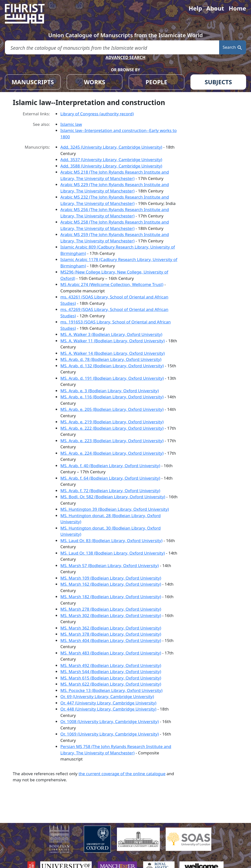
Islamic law (71, 124)
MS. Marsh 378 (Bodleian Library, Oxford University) (111, 634)
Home (237, 8)
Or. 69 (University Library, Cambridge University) (107, 696)
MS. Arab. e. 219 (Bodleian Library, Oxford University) (112, 422)
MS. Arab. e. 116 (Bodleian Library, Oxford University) (112, 397)
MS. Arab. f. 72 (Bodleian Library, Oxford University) (110, 491)
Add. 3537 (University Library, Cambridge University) (111, 160)
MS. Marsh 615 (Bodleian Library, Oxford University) (111, 678)
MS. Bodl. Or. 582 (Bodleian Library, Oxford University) (113, 497)
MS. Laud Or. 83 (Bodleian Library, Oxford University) (111, 541)
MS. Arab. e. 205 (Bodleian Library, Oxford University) (112, 409)
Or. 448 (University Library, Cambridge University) (108, 709)
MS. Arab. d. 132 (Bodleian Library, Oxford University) (112, 366)
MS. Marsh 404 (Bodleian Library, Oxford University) (111, 640)
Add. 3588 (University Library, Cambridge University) (111, 166)
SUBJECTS (218, 82)
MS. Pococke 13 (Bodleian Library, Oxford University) (111, 690)
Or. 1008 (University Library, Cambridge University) (109, 721)
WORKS (94, 82)
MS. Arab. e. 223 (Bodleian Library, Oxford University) (112, 441)
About (215, 8)
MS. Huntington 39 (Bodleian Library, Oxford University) (115, 509)
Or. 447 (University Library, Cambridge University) (108, 703)
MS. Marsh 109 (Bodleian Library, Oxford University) (111, 578)
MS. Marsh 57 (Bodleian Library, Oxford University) (109, 565)
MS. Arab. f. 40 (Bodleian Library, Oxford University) (110, 466)
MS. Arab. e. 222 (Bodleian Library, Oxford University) (112, 428)
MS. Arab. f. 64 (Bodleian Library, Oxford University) (110, 478)
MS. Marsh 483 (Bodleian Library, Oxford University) (111, 653)
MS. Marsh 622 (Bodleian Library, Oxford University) (111, 684)
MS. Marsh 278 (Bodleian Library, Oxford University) (111, 609)
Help (195, 8)
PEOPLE (157, 82)
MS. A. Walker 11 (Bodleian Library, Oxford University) (113, 341)
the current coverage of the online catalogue (122, 774)
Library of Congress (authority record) (97, 114)
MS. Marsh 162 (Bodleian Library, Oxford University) (111, 584)
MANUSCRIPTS (33, 82)
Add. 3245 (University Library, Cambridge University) (111, 147)
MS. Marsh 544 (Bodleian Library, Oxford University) (111, 672)
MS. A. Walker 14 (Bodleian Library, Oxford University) (113, 353)
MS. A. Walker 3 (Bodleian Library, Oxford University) (111, 334)
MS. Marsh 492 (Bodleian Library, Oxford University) (111, 665)
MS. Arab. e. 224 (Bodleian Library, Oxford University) (112, 453)
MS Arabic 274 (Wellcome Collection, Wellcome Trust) (112, 284)
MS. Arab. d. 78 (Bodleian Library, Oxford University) (111, 359)
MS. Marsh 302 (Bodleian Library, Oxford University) (111, 615)
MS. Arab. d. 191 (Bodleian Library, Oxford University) (112, 378)
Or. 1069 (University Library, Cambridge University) (109, 734)
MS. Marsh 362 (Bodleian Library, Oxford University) (111, 628)
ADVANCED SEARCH (125, 57)
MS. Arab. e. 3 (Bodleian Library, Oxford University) (110, 391)
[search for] (112, 47)
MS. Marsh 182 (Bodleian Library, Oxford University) (111, 597)
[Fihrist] (29, 14)
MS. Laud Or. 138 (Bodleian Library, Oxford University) (113, 553)
